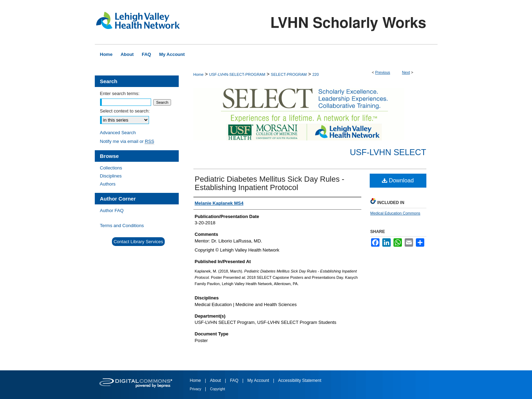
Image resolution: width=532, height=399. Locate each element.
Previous (383, 72)
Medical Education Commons (395, 213)
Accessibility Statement (300, 380)
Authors (108, 184)
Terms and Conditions (122, 226)
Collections (111, 168)
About (216, 380)
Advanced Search (118, 133)
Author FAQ (112, 211)
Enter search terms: (120, 93)
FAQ (235, 380)
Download (398, 180)
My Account (259, 380)
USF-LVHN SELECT (388, 152)
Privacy (196, 389)
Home (198, 74)
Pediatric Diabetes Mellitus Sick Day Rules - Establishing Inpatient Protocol (270, 183)
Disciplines (111, 176)
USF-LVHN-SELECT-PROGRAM (237, 74)
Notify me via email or (127, 141)
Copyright (218, 389)
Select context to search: (125, 111)
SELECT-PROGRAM (289, 74)
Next (406, 72)
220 (315, 74)
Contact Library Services (139, 242)
